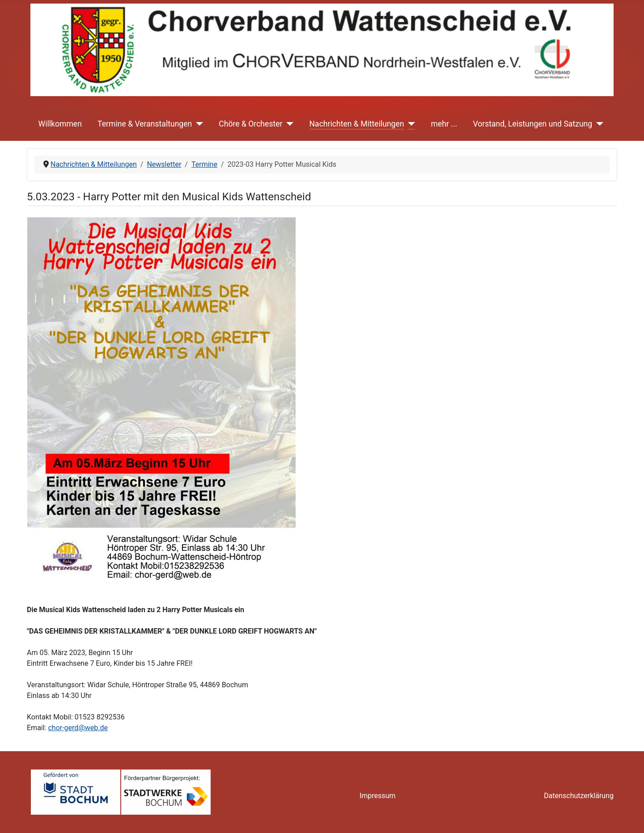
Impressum (378, 796)
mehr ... (444, 124)
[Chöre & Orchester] (288, 124)
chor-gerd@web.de (78, 728)
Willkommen (60, 124)
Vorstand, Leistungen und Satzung (532, 124)
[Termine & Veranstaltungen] (197, 124)
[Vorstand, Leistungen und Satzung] (598, 124)
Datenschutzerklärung (579, 796)
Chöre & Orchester (250, 124)
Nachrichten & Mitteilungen (357, 124)
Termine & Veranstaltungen (145, 124)
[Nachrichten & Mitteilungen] (410, 124)
